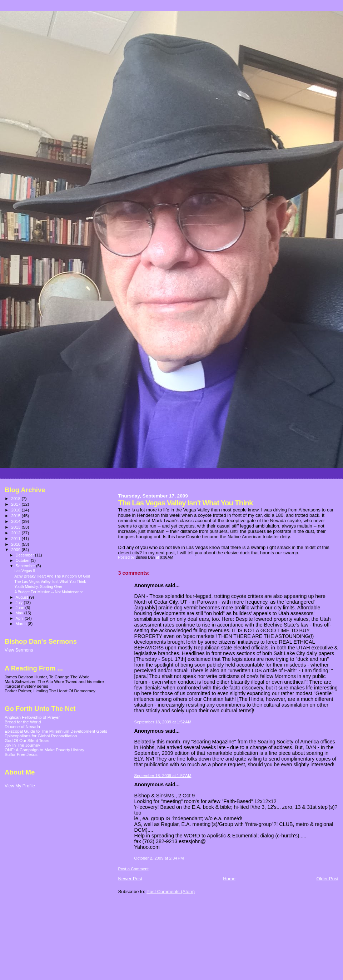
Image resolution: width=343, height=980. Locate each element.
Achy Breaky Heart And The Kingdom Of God (52, 576)
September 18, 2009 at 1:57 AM (163, 776)
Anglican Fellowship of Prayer (32, 717)
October (23, 560)
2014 (16, 521)
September (26, 566)
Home (229, 879)
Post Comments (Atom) (171, 892)
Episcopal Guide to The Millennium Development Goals (56, 731)
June (21, 608)
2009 (16, 550)
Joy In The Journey (22, 745)
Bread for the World (23, 722)
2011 (16, 538)
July (20, 603)
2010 (16, 544)
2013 (16, 527)
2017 (16, 504)
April (20, 618)
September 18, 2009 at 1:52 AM (163, 722)
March (22, 624)
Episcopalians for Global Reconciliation (41, 736)
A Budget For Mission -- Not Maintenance (49, 592)
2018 (16, 498)
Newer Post (130, 879)
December (25, 555)
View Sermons (19, 650)
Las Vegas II (25, 571)
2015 (16, 516)
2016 (16, 510)
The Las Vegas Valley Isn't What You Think (50, 581)
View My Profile (20, 786)
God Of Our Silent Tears (27, 740)
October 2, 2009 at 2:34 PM (159, 858)
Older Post (327, 879)
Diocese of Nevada (22, 726)
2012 (16, 533)
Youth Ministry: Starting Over (38, 586)
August (23, 597)
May (20, 613)
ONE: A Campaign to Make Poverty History (44, 750)
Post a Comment (133, 869)
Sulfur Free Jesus (21, 754)
